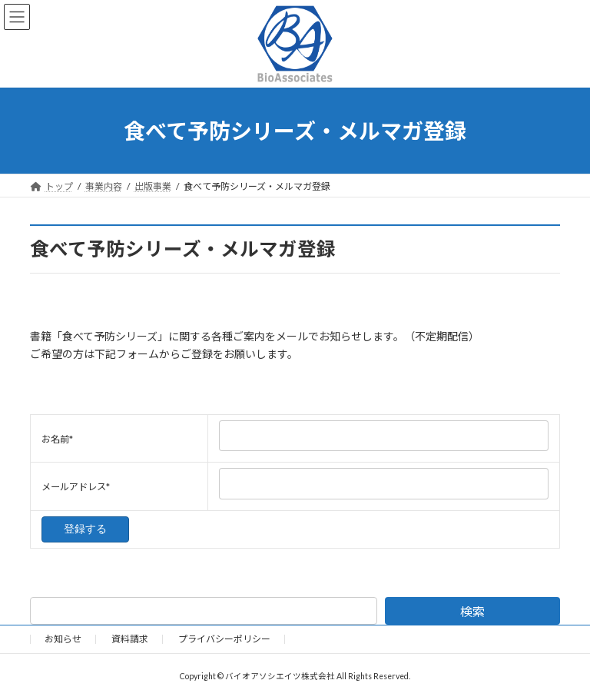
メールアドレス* (76, 487)
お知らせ (63, 639)
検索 (472, 611)
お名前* (57, 439)
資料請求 (130, 639)
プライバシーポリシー (224, 639)
